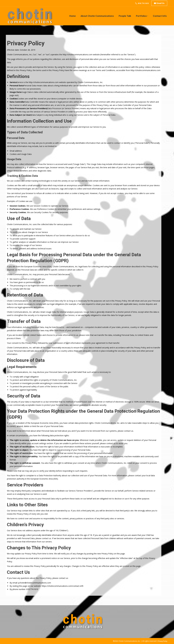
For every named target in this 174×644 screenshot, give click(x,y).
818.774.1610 (143, 3)
